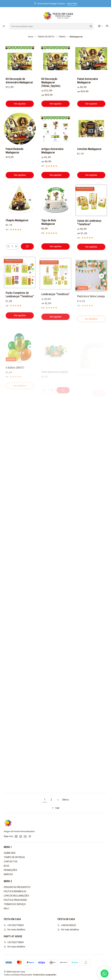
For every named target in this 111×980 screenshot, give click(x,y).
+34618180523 (67, 925)
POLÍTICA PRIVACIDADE (15, 900)
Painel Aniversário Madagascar (88, 81)
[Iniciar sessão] (101, 26)
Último (66, 800)
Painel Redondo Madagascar (15, 166)
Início (31, 37)
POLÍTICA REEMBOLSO (15, 891)
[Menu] (4, 26)
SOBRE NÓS (10, 853)
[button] (55, 808)
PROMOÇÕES (10, 870)
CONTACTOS (11, 862)
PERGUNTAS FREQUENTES (17, 887)
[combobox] (51, 26)
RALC (6, 909)
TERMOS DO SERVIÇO (15, 904)
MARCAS (8, 874)
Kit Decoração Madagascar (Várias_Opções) (51, 82)
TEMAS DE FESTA (46, 37)
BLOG (7, 866)
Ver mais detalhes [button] (15, 930)
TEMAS (62, 37)
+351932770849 (14, 925)
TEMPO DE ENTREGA (14, 857)
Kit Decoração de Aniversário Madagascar (19, 81)
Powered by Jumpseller (45, 975)
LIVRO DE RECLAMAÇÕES (16, 896)
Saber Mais (72, 4)
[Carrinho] (107, 26)
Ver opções (20, 104)
